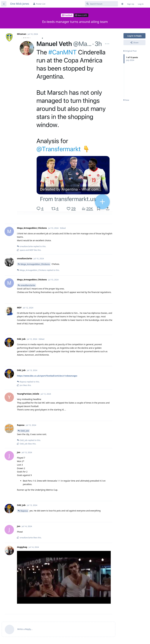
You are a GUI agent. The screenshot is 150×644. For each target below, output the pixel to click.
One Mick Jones (20, 4)
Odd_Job (25, 431)
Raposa (24, 511)
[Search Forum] (101, 4)
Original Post (130, 51)
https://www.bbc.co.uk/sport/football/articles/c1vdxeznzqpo (47, 376)
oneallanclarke (28, 285)
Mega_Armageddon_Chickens (35, 264)
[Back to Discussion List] (4, 4)
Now (126, 100)
